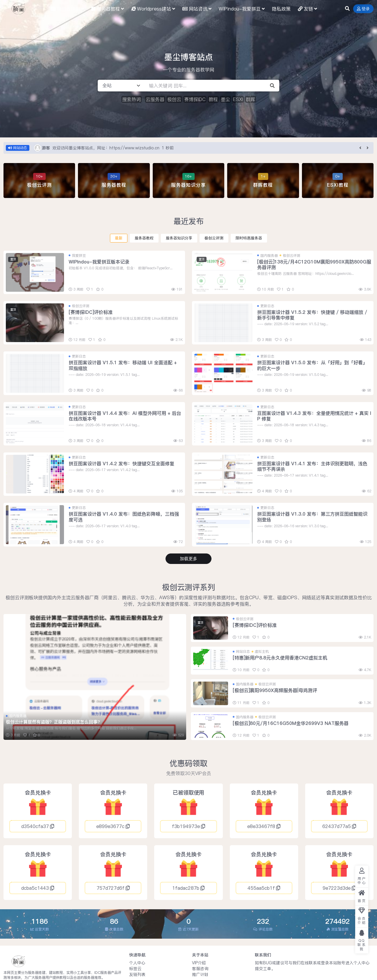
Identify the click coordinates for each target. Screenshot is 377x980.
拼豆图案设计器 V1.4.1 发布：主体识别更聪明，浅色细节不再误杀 (312, 466)
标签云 (135, 969)
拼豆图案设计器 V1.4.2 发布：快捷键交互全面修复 (121, 464)
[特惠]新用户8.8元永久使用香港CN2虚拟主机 (280, 658)
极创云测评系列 (188, 587)
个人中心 (137, 963)
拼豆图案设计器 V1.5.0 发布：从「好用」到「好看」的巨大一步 (312, 365)
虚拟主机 (262, 651)
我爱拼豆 (79, 255)
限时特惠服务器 (249, 238)
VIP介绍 (199, 963)
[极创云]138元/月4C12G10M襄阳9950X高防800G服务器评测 (314, 265)
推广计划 (200, 974)
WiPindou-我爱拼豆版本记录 (99, 262)
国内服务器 (269, 255)
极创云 (174, 99)
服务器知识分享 (179, 238)
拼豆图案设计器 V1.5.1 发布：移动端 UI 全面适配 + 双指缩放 (123, 365)
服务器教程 (144, 238)
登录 (363, 9)
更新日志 (267, 306)
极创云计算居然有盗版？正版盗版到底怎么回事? (53, 722)
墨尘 (225, 99)
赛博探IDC (195, 99)
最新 (119, 238)
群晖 (250, 99)
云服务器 (155, 99)
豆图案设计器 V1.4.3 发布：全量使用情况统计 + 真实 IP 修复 (314, 416)
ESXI (238, 99)
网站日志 (243, 651)
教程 (213, 99)
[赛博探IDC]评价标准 (91, 312)
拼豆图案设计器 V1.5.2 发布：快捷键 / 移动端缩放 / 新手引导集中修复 (312, 315)
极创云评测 (214, 238)
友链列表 (137, 974)
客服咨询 (200, 969)
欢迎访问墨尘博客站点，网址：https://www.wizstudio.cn (106, 148)
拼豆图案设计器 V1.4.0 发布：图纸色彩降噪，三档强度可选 (124, 517)
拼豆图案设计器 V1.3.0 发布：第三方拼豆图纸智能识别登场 (312, 517)
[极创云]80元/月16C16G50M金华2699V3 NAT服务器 (291, 723)
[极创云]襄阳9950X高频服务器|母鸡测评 (275, 690)
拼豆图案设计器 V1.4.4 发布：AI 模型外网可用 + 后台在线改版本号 (125, 416)
